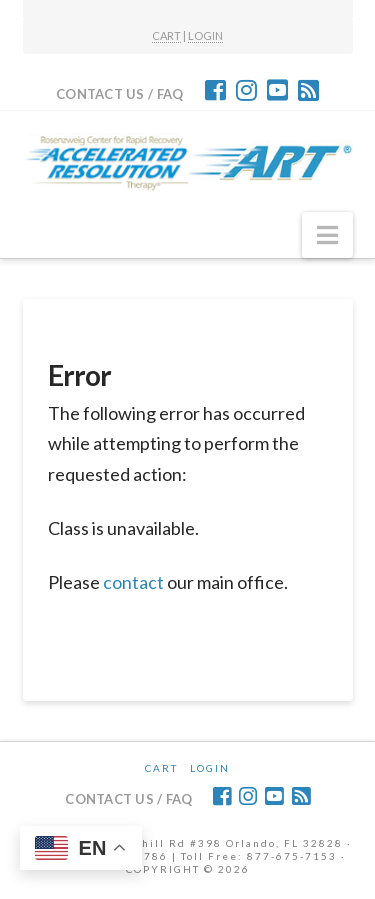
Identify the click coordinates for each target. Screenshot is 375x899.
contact (133, 582)
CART (166, 35)
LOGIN (205, 35)
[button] (327, 235)
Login (210, 768)
